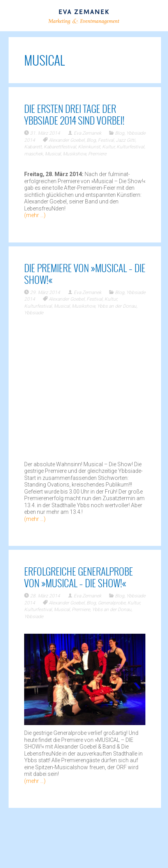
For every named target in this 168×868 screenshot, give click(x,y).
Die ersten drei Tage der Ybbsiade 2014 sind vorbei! (74, 114)
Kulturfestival (130, 147)
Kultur (108, 147)
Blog (120, 133)
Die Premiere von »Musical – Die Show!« (85, 274)
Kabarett (33, 147)
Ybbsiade (34, 313)
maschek (34, 154)
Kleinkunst (89, 147)
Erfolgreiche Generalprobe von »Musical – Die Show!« (79, 577)
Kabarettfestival (60, 147)
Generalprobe (112, 603)
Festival (106, 140)
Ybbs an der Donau (117, 306)
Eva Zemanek (88, 133)
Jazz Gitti (126, 140)
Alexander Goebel (67, 140)
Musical (53, 154)
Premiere (97, 154)
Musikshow (74, 154)
